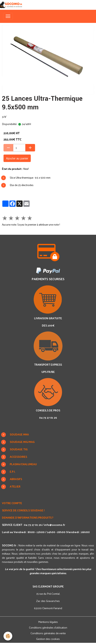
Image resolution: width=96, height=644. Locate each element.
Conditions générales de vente (48, 633)
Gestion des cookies (48, 639)
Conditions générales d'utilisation (48, 627)
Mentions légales (48, 622)
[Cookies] (8, 636)
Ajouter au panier (17, 158)
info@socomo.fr (55, 525)
